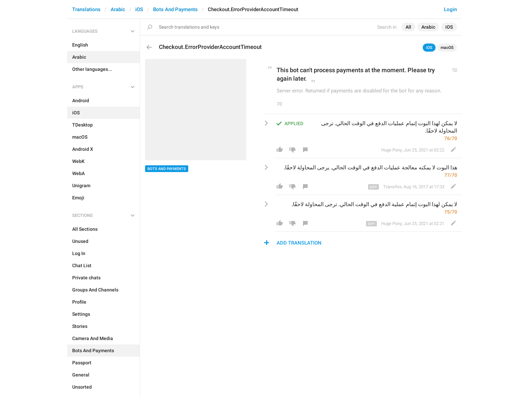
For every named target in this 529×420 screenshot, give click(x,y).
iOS (139, 9)
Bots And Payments (175, 9)
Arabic (118, 9)
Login (450, 9)
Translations (86, 9)
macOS (447, 48)
